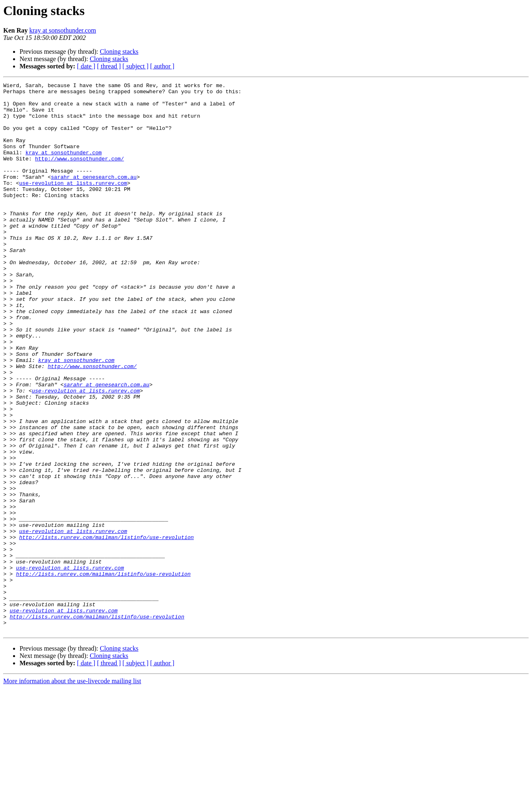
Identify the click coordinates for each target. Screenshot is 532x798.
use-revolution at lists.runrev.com (73, 204)
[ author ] (162, 66)
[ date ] (86, 66)
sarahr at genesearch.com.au (94, 196)
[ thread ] (109, 66)
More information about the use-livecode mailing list (72, 791)
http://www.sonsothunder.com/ (79, 174)
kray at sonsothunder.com (63, 30)
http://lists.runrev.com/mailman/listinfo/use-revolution (106, 629)
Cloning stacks (119, 52)
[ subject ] (136, 66)
